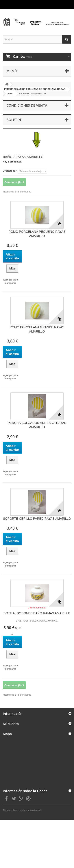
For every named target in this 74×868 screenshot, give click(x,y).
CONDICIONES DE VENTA (27, 105)
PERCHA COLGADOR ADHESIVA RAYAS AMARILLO (37, 425)
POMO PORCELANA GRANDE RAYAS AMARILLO (37, 329)
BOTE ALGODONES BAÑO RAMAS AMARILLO (37, 613)
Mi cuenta (11, 724)
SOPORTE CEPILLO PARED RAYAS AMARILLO (37, 519)
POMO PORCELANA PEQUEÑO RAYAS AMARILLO (37, 234)
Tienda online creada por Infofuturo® (22, 810)
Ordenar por (10, 171)
